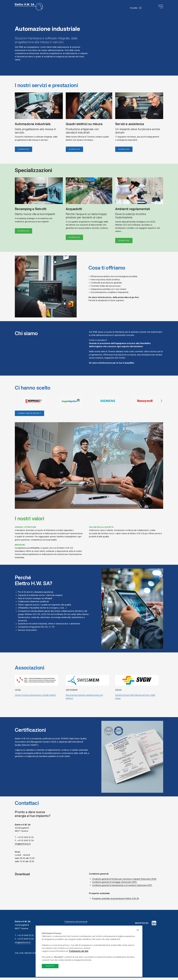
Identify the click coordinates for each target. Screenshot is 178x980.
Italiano (134, 8)
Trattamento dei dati (78, 951)
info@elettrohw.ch (23, 945)
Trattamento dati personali (76, 924)
